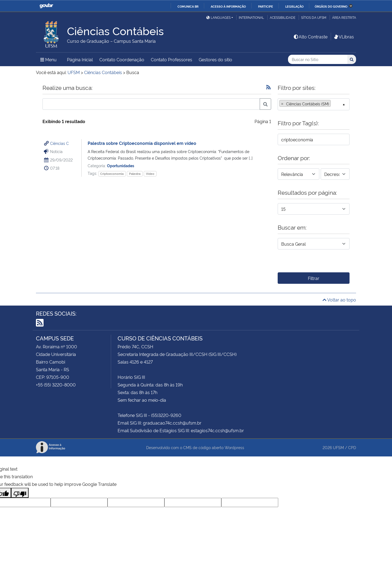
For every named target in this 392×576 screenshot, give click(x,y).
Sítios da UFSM (314, 17)
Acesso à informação (228, 6)
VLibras (344, 36)
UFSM (338, 447)
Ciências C (59, 143)
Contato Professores (171, 59)
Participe (266, 6)
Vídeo (150, 174)
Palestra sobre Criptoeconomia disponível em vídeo (142, 143)
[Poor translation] (20, 493)
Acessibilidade (283, 17)
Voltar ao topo (339, 300)
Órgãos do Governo (331, 6)
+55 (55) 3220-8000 (56, 385)
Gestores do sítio (215, 59)
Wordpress (234, 447)
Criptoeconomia (112, 174)
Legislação (294, 6)
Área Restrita (344, 17)
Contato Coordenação (122, 59)
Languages (218, 17)
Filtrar (314, 278)
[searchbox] (334, 104)
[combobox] (314, 104)
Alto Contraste (310, 36)
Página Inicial (80, 59)
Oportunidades (121, 165)
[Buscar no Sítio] (318, 60)
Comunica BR (188, 6)
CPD (352, 447)
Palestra (135, 174)
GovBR (46, 6)
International (251, 17)
